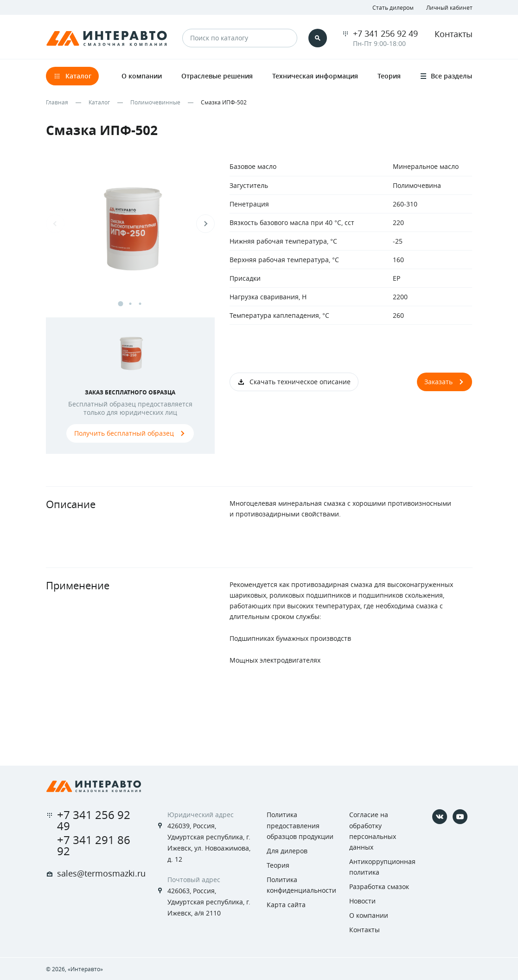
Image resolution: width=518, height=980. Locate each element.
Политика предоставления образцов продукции (300, 825)
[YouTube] (460, 817)
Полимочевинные (155, 102)
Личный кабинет (449, 7)
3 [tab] (140, 304)
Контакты (454, 34)
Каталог (99, 102)
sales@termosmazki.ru (101, 873)
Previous (55, 224)
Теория (278, 865)
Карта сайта (286, 905)
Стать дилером (393, 7)
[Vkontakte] (440, 817)
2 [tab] (130, 304)
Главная (57, 102)
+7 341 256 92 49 (385, 33)
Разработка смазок (379, 887)
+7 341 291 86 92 (94, 845)
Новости (362, 901)
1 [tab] (120, 304)
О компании (369, 915)
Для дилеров (287, 851)
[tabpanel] (131, 233)
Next (205, 224)
